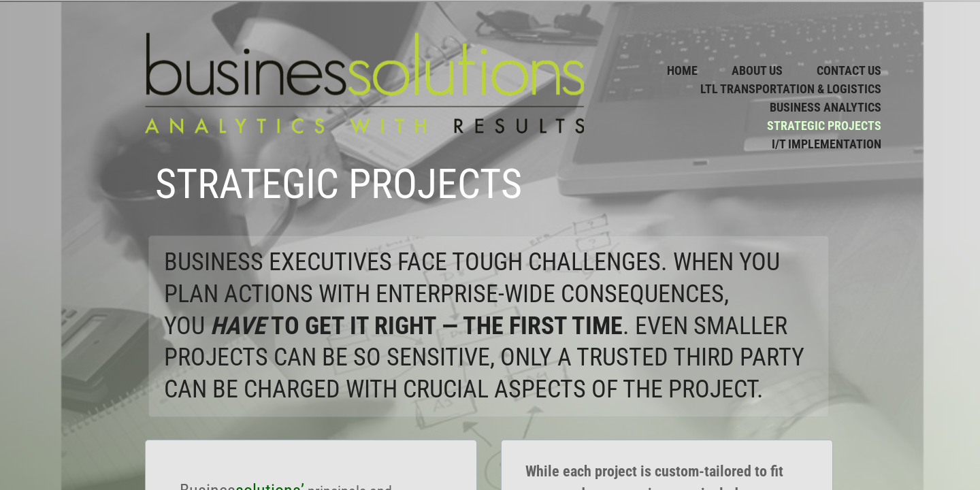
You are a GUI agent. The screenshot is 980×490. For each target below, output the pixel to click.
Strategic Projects (824, 126)
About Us (757, 70)
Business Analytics (826, 107)
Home (682, 70)
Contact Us (849, 70)
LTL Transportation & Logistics (791, 89)
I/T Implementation (827, 144)
